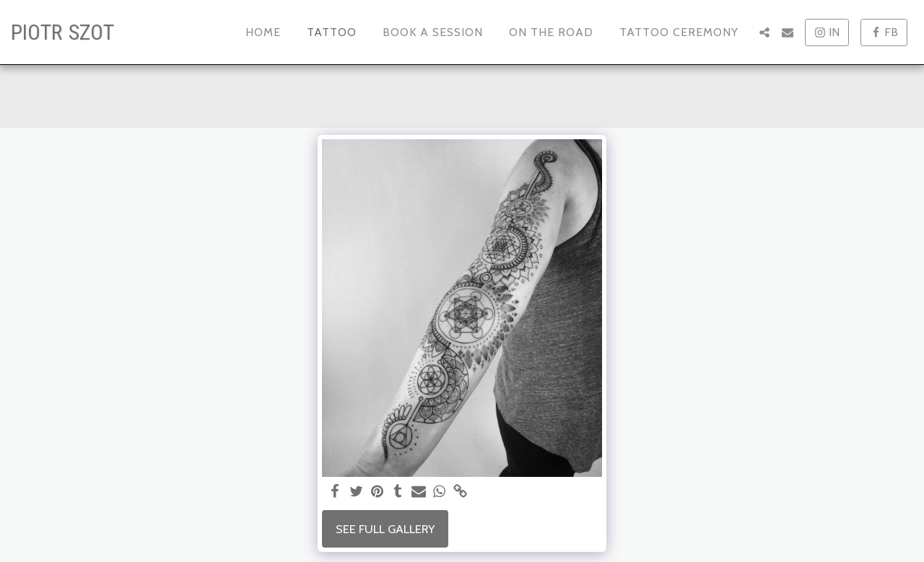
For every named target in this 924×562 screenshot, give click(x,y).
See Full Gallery (385, 529)
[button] (764, 32)
